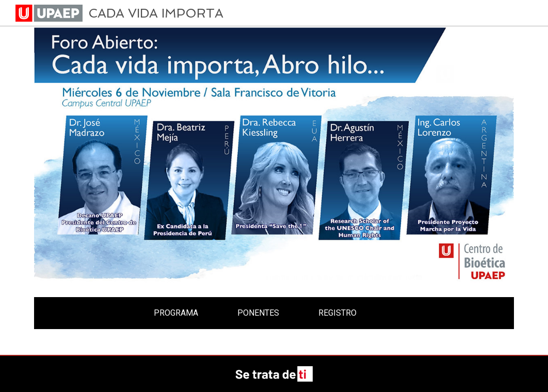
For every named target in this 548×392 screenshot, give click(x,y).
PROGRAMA (176, 313)
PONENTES (258, 313)
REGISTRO (337, 313)
